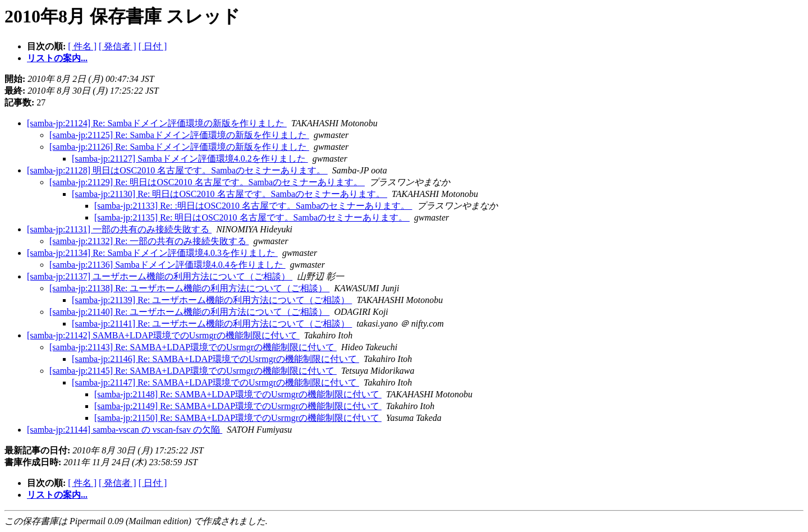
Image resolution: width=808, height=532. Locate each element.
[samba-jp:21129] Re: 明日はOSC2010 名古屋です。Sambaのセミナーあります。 (207, 182)
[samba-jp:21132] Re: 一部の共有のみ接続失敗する (149, 241)
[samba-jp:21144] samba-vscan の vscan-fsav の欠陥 (125, 430)
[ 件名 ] (82, 46)
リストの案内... (57, 58)
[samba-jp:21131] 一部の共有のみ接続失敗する (119, 229)
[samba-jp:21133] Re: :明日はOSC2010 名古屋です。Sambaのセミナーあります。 (253, 206)
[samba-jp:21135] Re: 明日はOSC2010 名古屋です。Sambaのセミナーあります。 (252, 217)
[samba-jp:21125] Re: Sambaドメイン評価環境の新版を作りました (179, 135)
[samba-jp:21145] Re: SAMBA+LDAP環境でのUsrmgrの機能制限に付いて (193, 371)
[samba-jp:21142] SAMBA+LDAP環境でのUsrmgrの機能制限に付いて (163, 335)
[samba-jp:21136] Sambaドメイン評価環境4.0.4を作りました (167, 265)
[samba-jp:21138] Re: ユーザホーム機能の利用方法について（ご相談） (189, 288)
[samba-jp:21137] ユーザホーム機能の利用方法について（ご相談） (160, 276)
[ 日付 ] (153, 46)
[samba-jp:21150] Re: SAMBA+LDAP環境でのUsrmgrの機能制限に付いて (238, 418)
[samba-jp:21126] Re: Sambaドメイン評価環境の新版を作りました (179, 147)
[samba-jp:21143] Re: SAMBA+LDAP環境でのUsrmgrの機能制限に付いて (193, 347)
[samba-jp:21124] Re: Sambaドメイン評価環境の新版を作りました (157, 123)
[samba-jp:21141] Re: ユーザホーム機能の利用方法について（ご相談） (212, 324)
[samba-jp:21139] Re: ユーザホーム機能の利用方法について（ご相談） (212, 300)
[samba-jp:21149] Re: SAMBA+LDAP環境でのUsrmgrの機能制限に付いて (238, 406)
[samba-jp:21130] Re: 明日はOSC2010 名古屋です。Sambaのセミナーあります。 (229, 194)
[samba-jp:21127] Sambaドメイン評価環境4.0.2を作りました (190, 159)
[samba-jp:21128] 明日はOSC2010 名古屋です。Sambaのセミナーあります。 (177, 170)
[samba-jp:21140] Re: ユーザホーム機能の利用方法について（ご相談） (189, 312)
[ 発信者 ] (118, 46)
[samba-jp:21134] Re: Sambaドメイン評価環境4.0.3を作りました (152, 253)
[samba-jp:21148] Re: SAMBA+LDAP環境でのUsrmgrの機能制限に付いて (238, 394)
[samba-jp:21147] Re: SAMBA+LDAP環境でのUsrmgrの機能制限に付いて (215, 382)
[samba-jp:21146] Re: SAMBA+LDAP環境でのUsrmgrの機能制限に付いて (215, 359)
